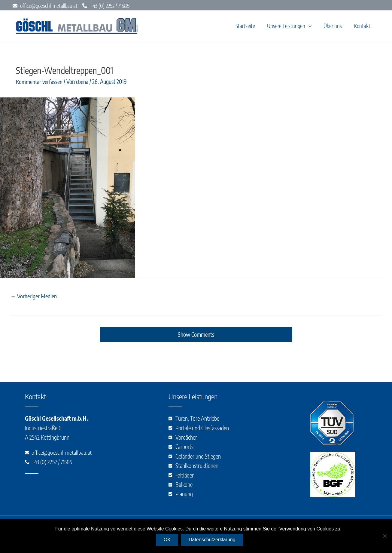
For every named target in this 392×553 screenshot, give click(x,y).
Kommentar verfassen (39, 84)
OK (167, 540)
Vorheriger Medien (34, 299)
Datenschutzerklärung (212, 540)
